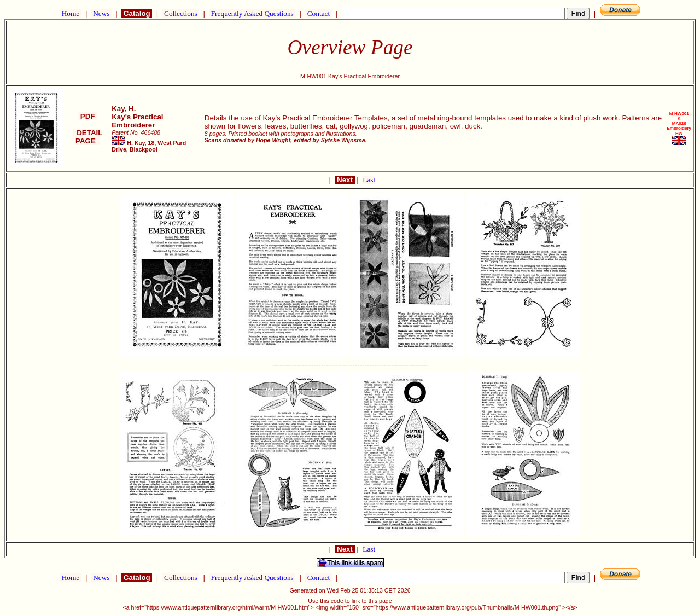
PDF (87, 116)
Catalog (137, 13)
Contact (318, 13)
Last (369, 180)
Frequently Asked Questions (252, 13)
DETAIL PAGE (88, 137)
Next (345, 180)
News (101, 13)
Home (70, 13)
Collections (181, 13)
